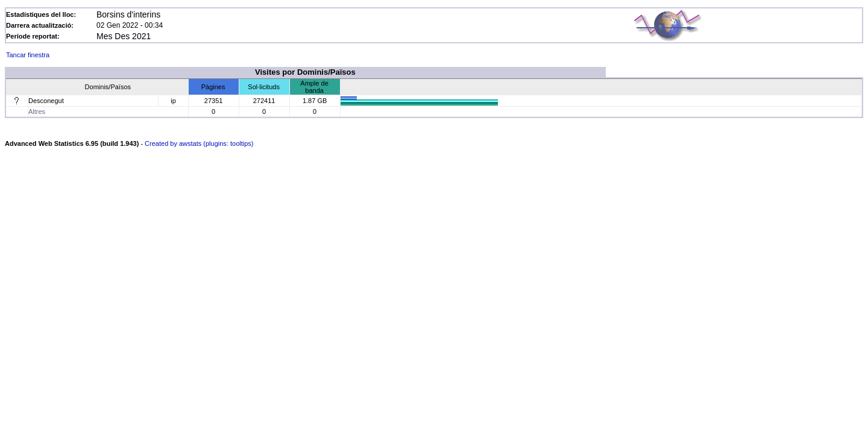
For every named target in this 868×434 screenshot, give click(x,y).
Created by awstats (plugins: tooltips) (199, 143)
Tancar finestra (28, 55)
